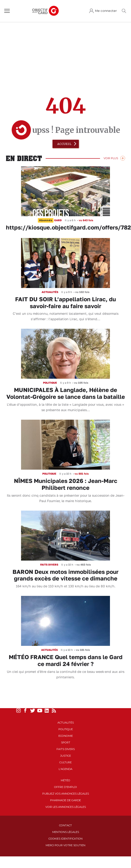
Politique (66, 729)
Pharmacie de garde (65, 800)
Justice (66, 756)
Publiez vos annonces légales (66, 794)
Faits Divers (66, 749)
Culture (65, 762)
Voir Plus (111, 158)
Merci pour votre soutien (65, 845)
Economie (66, 736)
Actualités (66, 723)
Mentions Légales (66, 832)
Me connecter (106, 11)
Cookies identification (65, 839)
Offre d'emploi (65, 787)
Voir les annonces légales (66, 807)
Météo (65, 780)
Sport (66, 742)
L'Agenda (65, 769)
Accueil (64, 144)
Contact (65, 825)
